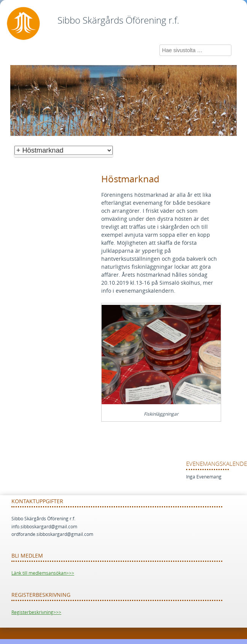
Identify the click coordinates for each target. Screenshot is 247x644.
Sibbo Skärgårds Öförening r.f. (118, 21)
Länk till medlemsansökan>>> (43, 573)
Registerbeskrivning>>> (36, 612)
